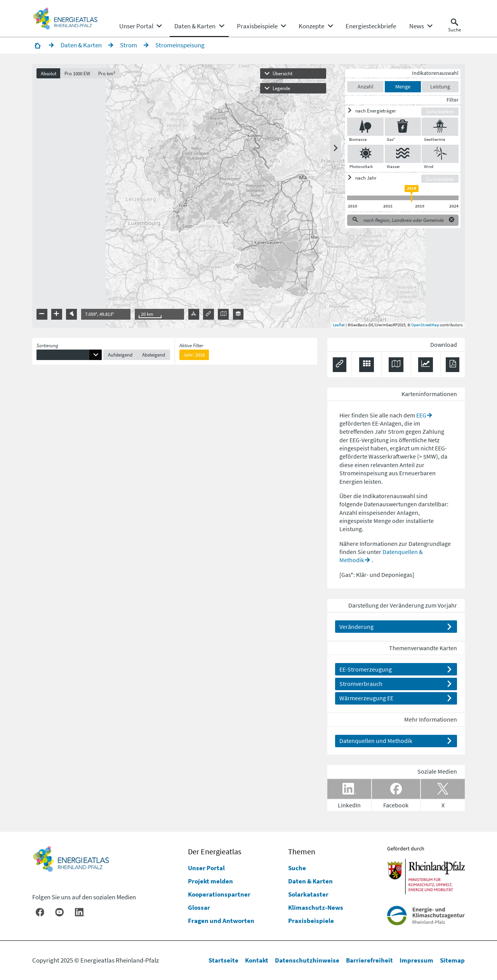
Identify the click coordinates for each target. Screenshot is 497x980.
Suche (297, 868)
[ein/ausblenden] (384, 111)
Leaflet (339, 325)
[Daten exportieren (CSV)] (367, 365)
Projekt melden (210, 881)
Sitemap (452, 960)
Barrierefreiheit (369, 960)
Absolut (49, 73)
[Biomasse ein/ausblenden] (366, 127)
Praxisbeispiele (311, 921)
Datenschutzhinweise (307, 960)
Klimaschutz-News (316, 907)
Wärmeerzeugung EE (366, 698)
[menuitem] (136, 26)
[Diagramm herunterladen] (426, 365)
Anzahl (366, 87)
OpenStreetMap (425, 325)
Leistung (440, 87)
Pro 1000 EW (77, 73)
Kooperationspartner (219, 894)
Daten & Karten (310, 881)
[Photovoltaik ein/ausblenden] (366, 154)
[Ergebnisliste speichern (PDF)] (453, 365)
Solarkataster (308, 894)
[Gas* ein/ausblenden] (403, 127)
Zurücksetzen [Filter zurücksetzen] (440, 111)
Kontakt (257, 960)
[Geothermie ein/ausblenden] (440, 127)
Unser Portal (206, 868)
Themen (302, 852)
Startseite (223, 960)
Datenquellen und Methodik (376, 741)
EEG (421, 415)
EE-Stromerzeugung (366, 669)
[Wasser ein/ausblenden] (403, 154)
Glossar (199, 907)
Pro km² (107, 73)
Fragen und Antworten (221, 921)
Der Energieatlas (215, 852)
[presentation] (248, 196)
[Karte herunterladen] (396, 365)
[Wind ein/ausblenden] (440, 154)
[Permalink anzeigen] (340, 365)
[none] (140, 26)
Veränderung (356, 627)
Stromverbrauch (361, 684)
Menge (403, 87)
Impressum (416, 960)
